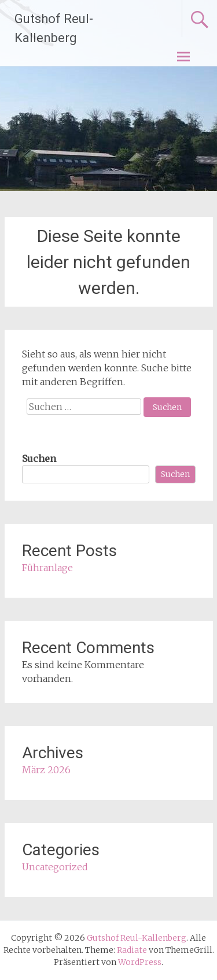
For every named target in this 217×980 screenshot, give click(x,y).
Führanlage (47, 568)
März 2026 (46, 770)
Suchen (39, 459)
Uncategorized (55, 867)
